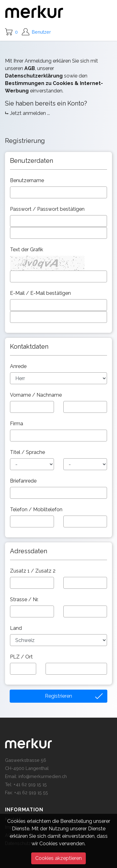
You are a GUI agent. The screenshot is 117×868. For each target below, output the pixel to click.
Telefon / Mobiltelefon (37, 509)
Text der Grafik (27, 250)
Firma (17, 424)
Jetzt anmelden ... (30, 113)
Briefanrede (24, 481)
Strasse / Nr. (25, 599)
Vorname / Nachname (37, 395)
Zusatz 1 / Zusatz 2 (33, 571)
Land (17, 628)
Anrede (19, 366)
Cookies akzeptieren (58, 858)
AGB (30, 68)
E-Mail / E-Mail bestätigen (41, 293)
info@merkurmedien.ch (43, 776)
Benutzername (28, 180)
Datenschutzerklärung (34, 76)
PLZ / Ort (22, 657)
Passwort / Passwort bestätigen (48, 209)
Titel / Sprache (28, 452)
